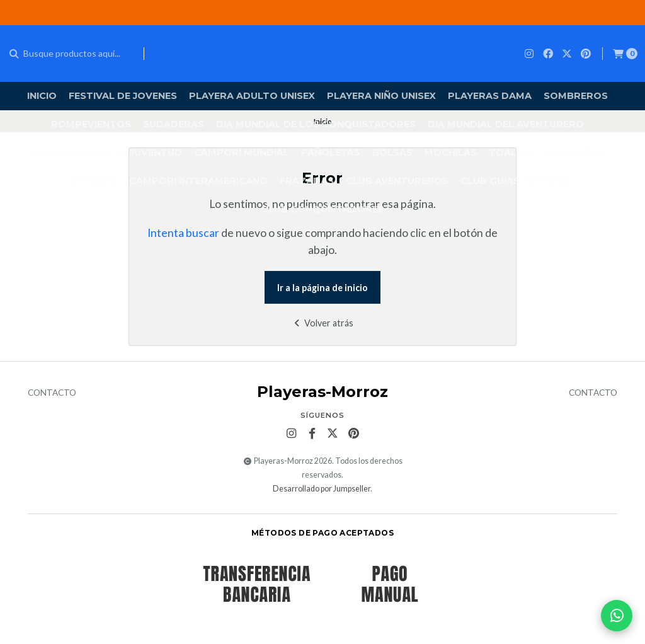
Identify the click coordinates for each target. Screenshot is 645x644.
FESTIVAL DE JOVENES (123, 96)
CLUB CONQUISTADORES (323, 209)
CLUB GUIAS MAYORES (516, 181)
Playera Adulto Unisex (252, 96)
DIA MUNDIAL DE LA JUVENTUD (107, 152)
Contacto (52, 393)
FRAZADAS (307, 181)
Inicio (42, 96)
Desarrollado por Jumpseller (322, 489)
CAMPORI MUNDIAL (242, 152)
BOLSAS (392, 152)
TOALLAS (512, 152)
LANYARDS (91, 181)
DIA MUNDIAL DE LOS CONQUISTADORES (316, 124)
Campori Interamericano (198, 181)
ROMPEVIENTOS (91, 124)
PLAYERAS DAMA (490, 96)
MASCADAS (576, 152)
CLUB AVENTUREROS (397, 181)
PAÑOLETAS (331, 152)
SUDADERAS (174, 124)
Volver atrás (322, 323)
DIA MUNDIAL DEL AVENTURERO (506, 124)
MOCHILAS (451, 152)
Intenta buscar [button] (183, 233)
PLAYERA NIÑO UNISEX (381, 96)
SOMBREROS (576, 96)
